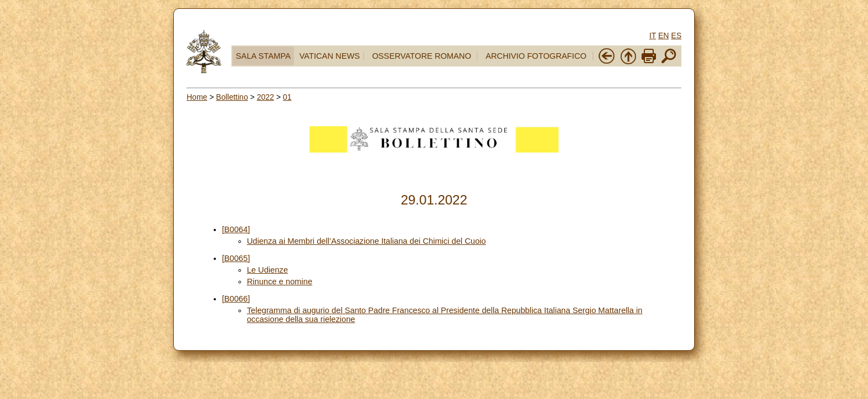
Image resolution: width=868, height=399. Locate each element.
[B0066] (236, 299)
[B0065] (236, 258)
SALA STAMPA (263, 56)
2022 (265, 97)
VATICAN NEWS (330, 56)
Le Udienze (267, 270)
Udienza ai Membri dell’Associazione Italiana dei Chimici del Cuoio (366, 241)
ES (676, 35)
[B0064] (236, 229)
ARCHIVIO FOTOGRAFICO (536, 56)
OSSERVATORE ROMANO (422, 56)
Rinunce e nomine (280, 282)
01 (287, 97)
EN (663, 35)
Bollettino (232, 97)
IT (653, 35)
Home (197, 97)
